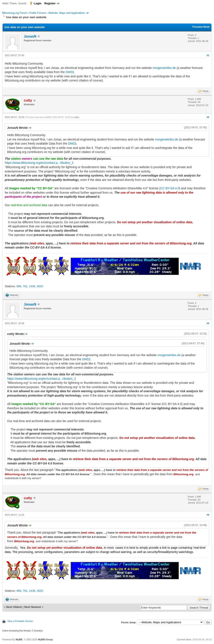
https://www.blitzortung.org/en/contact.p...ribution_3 (39, 163)
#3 (208, 323)
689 (19, 286)
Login (38, 3)
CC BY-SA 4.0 (170, 188)
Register (50, 3)
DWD (69, 72)
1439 (32, 286)
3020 (40, 286)
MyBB (19, 639)
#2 (208, 117)
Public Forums (38, 13)
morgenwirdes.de (164, 68)
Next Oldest (14, 607)
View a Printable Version (20, 621)
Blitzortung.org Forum (15, 13)
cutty (76, 117)
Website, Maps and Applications (67, 13)
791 (25, 286)
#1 (208, 55)
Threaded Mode (201, 27)
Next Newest (33, 607)
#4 (208, 515)
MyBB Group (45, 639)
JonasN (30, 36)
